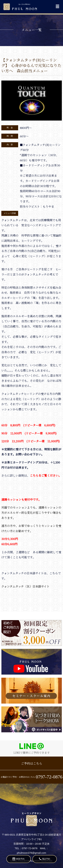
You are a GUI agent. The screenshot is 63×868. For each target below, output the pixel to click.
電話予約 (44, 859)
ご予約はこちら (32, 763)
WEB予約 (18, 859)
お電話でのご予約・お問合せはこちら (32, 777)
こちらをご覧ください (44, 475)
